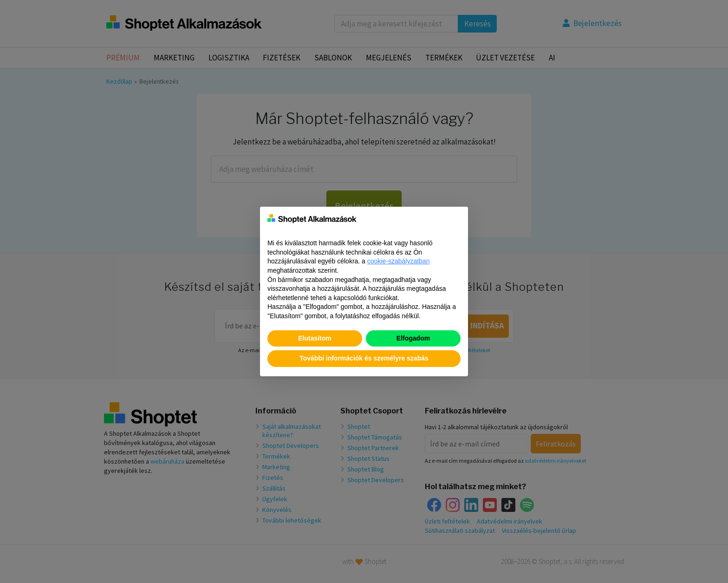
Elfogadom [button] (413, 338)
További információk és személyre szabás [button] (364, 358)
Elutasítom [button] (315, 338)
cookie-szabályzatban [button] (399, 261)
